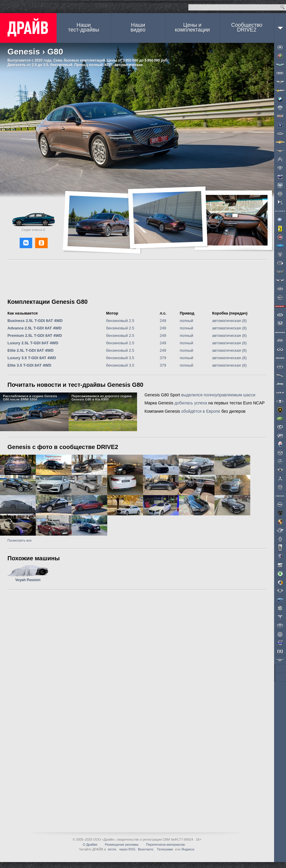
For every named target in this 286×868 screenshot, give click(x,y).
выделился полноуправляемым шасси (218, 395)
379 (163, 358)
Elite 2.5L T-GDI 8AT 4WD (31, 350)
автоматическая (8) (229, 321)
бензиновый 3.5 (120, 358)
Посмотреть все (20, 540)
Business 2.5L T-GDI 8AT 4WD (35, 321)
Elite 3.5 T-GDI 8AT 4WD (29, 365)
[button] (26, 243)
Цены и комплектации (192, 27)
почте (112, 849)
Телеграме (165, 849)
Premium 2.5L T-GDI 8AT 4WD (35, 336)
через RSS (127, 849)
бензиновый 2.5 (120, 321)
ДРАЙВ (28, 28)
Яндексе (188, 849)
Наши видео (138, 27)
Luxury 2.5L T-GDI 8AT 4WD (33, 343)
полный (186, 321)
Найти (283, 7)
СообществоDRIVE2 (247, 27)
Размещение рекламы (122, 844)
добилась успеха (191, 403)
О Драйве (90, 844)
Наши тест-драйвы (84, 27)
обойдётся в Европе (201, 411)
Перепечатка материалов (165, 844)
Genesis (24, 52)
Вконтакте (146, 849)
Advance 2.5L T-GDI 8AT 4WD (35, 328)
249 (163, 321)
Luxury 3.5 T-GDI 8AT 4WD (32, 358)
